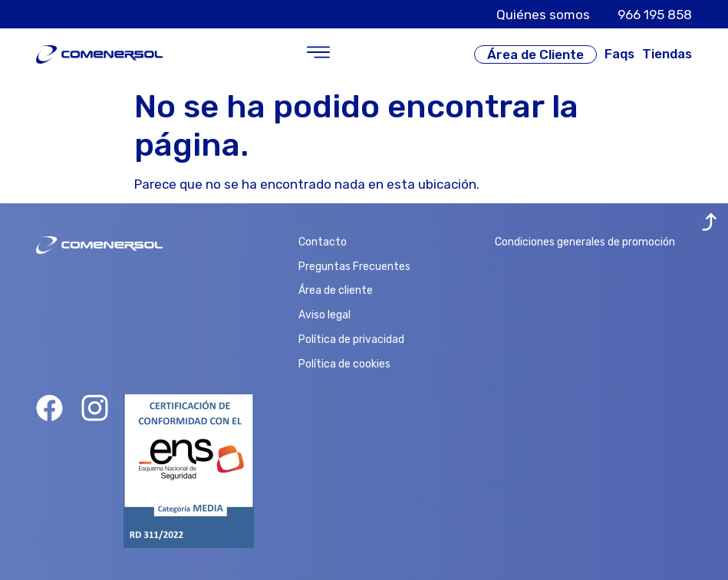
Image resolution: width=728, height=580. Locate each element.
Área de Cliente (535, 54)
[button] (319, 54)
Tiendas (667, 54)
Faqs (619, 54)
